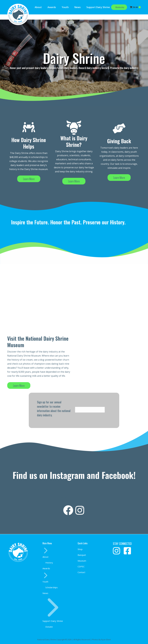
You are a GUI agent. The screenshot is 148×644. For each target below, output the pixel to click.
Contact (81, 572)
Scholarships (52, 587)
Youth (46, 578)
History (49, 563)
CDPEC (81, 566)
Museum (82, 561)
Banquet (82, 555)
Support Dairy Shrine (53, 610)
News (45, 593)
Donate (49, 627)
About (46, 553)
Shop (80, 549)
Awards (46, 568)
